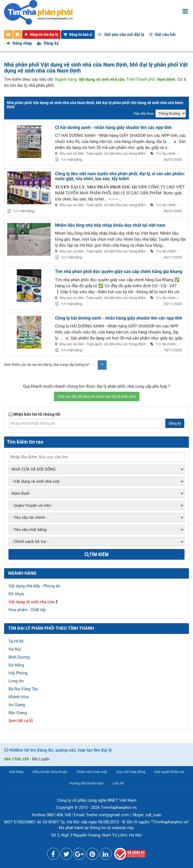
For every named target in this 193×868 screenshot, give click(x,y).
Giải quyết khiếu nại (169, 772)
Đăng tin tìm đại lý (41, 35)
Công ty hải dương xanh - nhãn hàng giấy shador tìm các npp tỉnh (119, 318)
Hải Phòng (18, 673)
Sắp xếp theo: (144, 113)
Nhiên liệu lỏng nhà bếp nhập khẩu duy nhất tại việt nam (110, 225)
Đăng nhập (19, 43)
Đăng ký (48, 43)
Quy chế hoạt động (131, 772)
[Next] (110, 365)
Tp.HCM (16, 641)
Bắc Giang (18, 713)
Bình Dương (19, 657)
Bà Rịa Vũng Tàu (23, 689)
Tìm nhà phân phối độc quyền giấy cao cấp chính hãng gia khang (119, 271)
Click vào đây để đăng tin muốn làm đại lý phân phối (97, 396)
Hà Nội (15, 649)
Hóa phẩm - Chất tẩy (27, 610)
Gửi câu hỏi (162, 35)
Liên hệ (118, 783)
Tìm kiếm (97, 554)
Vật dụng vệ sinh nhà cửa (31, 602)
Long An (16, 681)
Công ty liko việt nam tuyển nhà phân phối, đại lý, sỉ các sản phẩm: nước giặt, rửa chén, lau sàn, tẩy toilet (120, 176)
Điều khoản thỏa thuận (50, 772)
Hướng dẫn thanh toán (86, 783)
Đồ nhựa (16, 594)
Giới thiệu (16, 772)
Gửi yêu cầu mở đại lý (121, 35)
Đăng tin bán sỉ (78, 35)
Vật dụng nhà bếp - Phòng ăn (34, 586)
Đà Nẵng (16, 665)
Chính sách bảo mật (92, 772)
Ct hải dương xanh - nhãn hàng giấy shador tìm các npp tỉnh (113, 127)
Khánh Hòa (18, 697)
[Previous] (94, 365)
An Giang (17, 705)
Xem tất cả (21, 721)
